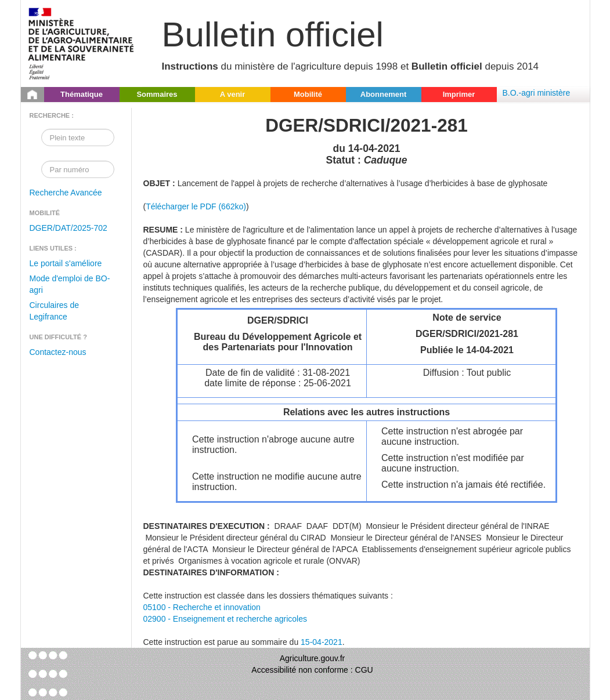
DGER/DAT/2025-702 (68, 228)
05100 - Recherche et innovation (202, 607)
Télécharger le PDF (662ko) (196, 206)
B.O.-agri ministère (537, 93)
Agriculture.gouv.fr (313, 658)
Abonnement (383, 94)
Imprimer (459, 94)
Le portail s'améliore (66, 263)
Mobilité (308, 94)
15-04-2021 (322, 642)
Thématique (82, 94)
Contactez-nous (58, 352)
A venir (233, 94)
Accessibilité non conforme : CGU (312, 670)
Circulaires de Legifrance (55, 311)
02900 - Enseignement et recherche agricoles (225, 619)
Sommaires (157, 94)
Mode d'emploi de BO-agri (70, 284)
